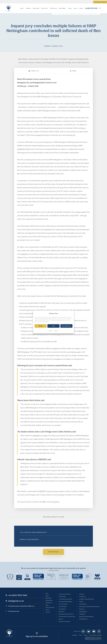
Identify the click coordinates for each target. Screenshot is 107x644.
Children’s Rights (62, 597)
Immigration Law (83, 597)
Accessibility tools (100, 2)
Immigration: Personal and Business (86, 599)
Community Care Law (63, 604)
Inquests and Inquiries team (78, 59)
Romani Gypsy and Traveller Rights (86, 617)
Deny (53, 326)
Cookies (50, 331)
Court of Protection (63, 607)
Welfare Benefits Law (83, 619)
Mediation (81, 602)
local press (55, 502)
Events (70, 8)
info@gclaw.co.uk (16, 601)
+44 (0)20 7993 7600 (91, 8)
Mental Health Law (83, 604)
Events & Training (50, 607)
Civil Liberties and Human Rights (33, 532)
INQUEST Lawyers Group (48, 491)
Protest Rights (82, 614)
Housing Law (82, 594)
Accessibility (75, 635)
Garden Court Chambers (9, 8)
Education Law (62, 612)
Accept (41, 326)
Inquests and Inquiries (29, 539)
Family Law (61, 619)
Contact (81, 8)
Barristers (28, 8)
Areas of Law (44, 8)
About (22, 8)
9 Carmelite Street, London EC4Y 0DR (21, 606)
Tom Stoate (44, 59)
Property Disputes (83, 612)
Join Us (75, 8)
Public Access (54, 8)
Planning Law (82, 609)
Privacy (56, 331)
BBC (44, 502)
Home (47, 593)
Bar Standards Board (97, 637)
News (47, 605)
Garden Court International (64, 621)
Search (100, 8)
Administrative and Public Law (65, 594)
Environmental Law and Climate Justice (67, 617)
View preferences (66, 326)
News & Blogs (62, 8)
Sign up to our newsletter (37, 636)
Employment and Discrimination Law (66, 614)
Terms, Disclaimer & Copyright (95, 635)
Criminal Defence (62, 609)
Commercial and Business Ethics (65, 602)
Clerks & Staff (36, 8)
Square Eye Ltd (98, 639)
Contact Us (34, 71)
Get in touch (53, 552)
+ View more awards (54, 571)
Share (73, 71)
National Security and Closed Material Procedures (89, 607)
